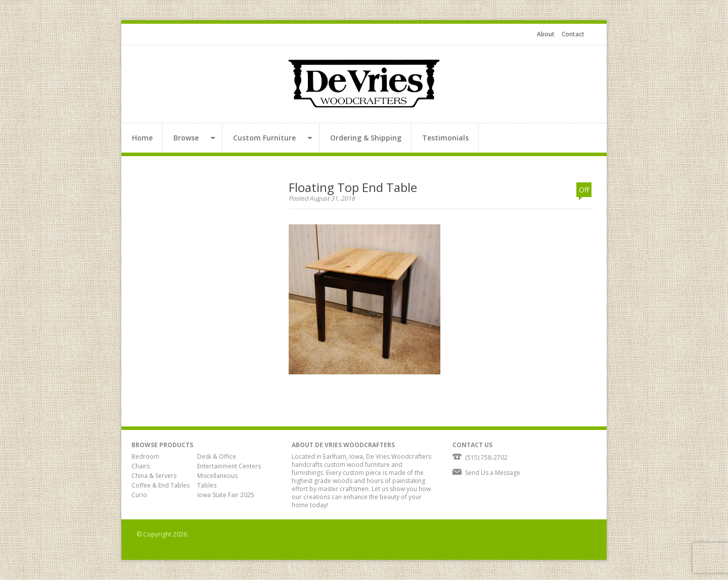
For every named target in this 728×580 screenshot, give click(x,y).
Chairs (141, 466)
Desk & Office (217, 456)
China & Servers (154, 476)
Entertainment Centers (229, 466)
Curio (139, 495)
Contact (573, 34)
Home (142, 138)
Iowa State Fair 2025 (226, 495)
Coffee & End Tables (161, 485)
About (546, 34)
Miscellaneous (217, 476)
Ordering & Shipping (366, 138)
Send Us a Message (493, 473)
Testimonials (445, 138)
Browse (186, 138)
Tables (207, 485)
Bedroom (145, 456)
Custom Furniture (264, 138)
